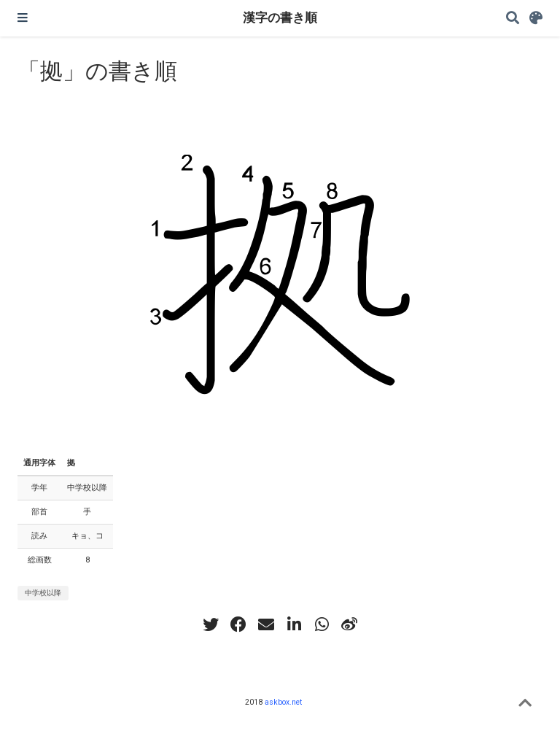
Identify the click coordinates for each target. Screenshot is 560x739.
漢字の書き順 (280, 18)
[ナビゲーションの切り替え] (23, 18)
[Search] (513, 19)
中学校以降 (43, 593)
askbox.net (283, 702)
